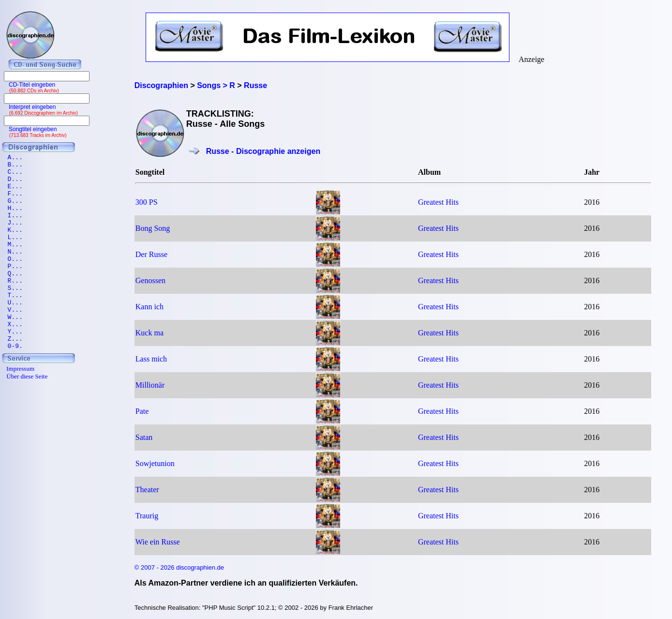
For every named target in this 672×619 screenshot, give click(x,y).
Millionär (150, 385)
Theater (147, 490)
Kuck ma (149, 333)
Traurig (147, 516)
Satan (144, 437)
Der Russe (151, 254)
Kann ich (149, 307)
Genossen (150, 280)
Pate (142, 411)
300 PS (147, 202)
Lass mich (151, 359)
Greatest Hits (438, 202)
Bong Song (153, 228)
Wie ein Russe (158, 542)
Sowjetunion (155, 463)
